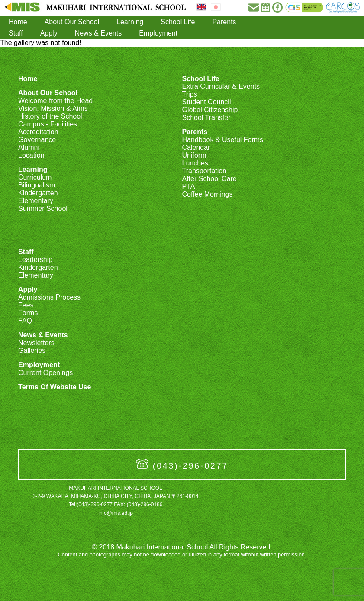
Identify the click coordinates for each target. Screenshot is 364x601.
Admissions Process (49, 297)
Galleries (32, 351)
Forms (28, 313)
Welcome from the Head (55, 101)
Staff (16, 33)
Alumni (29, 147)
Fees (26, 305)
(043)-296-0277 (190, 466)
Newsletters (36, 343)
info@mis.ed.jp (116, 513)
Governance (37, 140)
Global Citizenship (210, 110)
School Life (178, 22)
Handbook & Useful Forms (222, 140)
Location (31, 155)
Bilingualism (37, 185)
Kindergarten (38, 193)
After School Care (209, 179)
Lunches (195, 163)
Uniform (194, 155)
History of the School (50, 116)
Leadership (35, 260)
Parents (224, 22)
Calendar (196, 147)
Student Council (206, 102)
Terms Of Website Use (55, 387)
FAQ (25, 321)
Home (18, 22)
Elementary (36, 201)
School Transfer (206, 118)
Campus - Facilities (48, 124)
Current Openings (45, 373)
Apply (49, 33)
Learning (130, 22)
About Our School (72, 22)
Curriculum (35, 177)
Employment (158, 33)
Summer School (43, 208)
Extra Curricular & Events (221, 86)
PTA (188, 186)
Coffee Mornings (207, 194)
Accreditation (38, 132)
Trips (189, 94)
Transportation (204, 171)
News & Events (98, 33)
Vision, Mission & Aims (53, 108)
